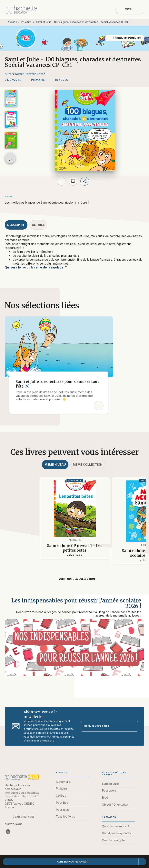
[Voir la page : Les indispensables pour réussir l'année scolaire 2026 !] (74, 642)
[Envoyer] (133, 726)
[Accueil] (21, 9)
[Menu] (130, 9)
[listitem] (8, 832)
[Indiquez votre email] (104, 726)
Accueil (12, 22)
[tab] (16, 225)
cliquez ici (48, 741)
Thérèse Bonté (35, 74)
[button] (125, 38)
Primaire (26, 22)
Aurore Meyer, (15, 74)
